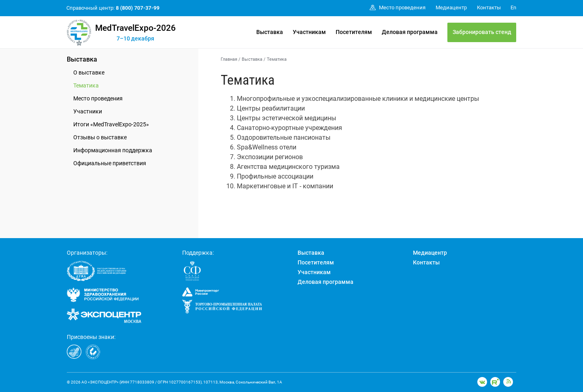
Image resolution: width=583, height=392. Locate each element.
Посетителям (354, 32)
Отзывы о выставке (100, 137)
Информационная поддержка (113, 150)
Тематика (86, 85)
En (513, 7)
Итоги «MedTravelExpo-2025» (111, 124)
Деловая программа (410, 32)
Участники (88, 111)
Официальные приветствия (110, 163)
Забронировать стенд (482, 32)
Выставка (270, 32)
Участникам (309, 32)
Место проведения (98, 98)
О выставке (89, 72)
